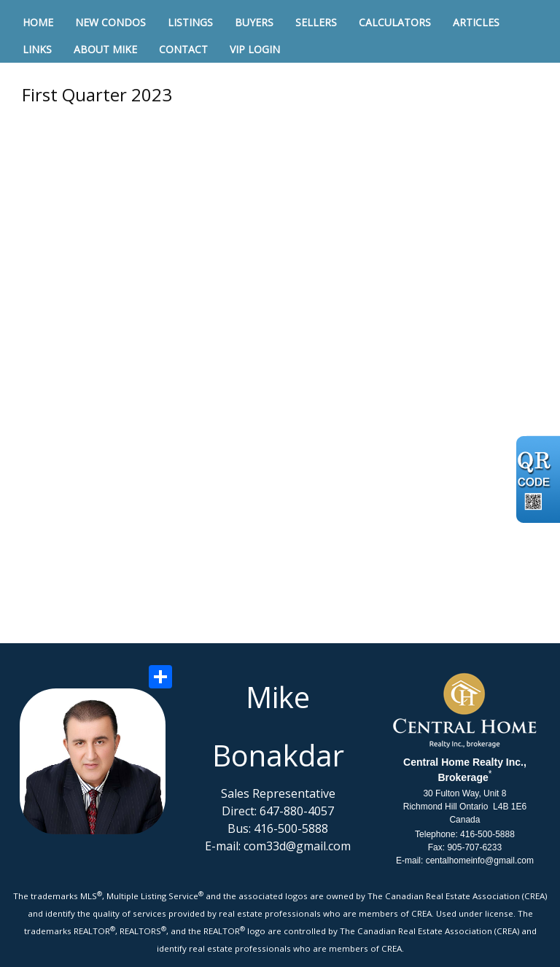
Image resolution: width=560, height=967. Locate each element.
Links (37, 49)
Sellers (316, 22)
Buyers (254, 22)
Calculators (395, 22)
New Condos (110, 22)
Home (38, 22)
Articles (476, 22)
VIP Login (255, 49)
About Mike (105, 49)
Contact (183, 49)
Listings (190, 22)
